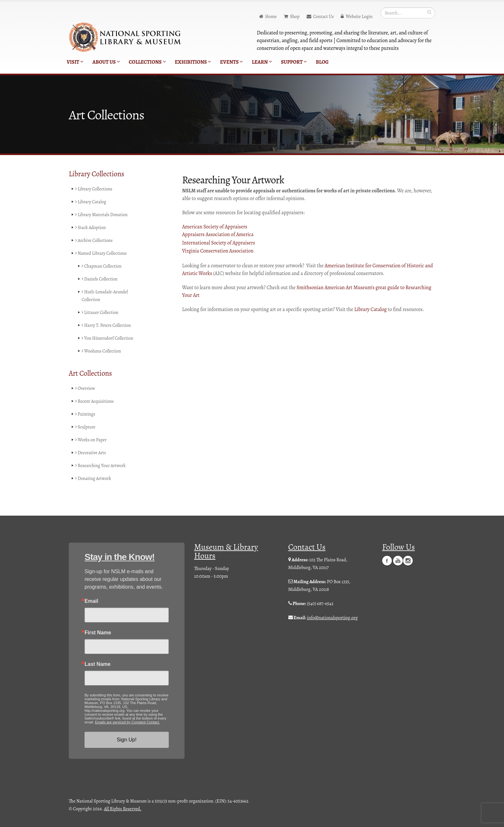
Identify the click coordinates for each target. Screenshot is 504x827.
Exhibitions (193, 62)
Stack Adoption (91, 228)
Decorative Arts (91, 453)
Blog (322, 62)
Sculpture (86, 427)
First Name (98, 633)
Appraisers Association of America (218, 234)
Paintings (85, 414)
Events (231, 62)
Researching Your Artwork (101, 466)
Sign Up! (126, 740)
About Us (106, 62)
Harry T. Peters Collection (107, 326)
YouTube (398, 560)
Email (91, 601)
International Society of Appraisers (219, 243)
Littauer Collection (100, 313)
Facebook (387, 560)
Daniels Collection (100, 279)
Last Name (98, 664)
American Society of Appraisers (215, 227)
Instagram (408, 560)
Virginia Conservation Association (218, 251)
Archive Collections (94, 241)
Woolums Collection (102, 351)
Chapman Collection (102, 266)
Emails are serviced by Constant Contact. (127, 722)
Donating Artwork (94, 479)
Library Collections (94, 189)
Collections (147, 62)
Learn (262, 62)
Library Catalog (91, 202)
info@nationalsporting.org (332, 618)
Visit (75, 62)
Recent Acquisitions (95, 401)
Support (294, 62)
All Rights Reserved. (123, 809)
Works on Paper (91, 440)
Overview (85, 389)
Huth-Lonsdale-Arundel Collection (105, 296)
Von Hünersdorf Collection (108, 338)
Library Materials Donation (102, 215)
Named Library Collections (102, 253)
